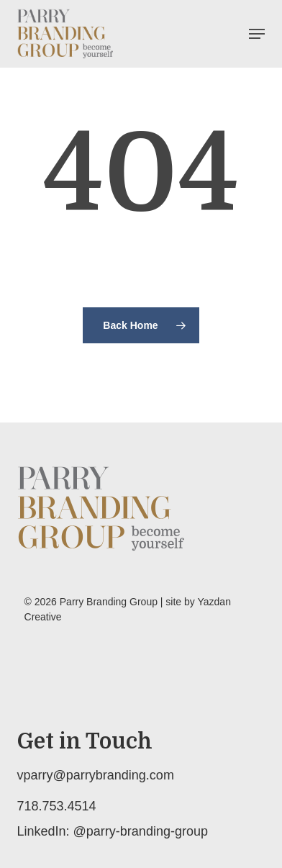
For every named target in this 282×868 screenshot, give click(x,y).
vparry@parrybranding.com (96, 775)
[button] (257, 34)
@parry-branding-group (141, 831)
